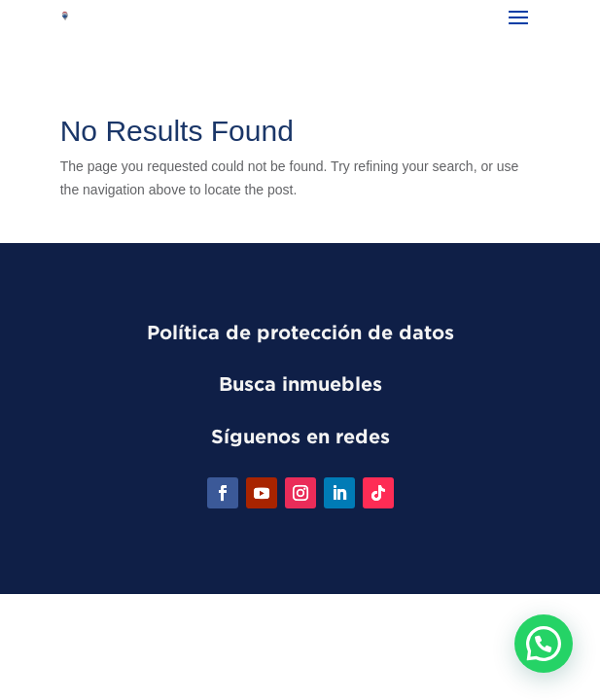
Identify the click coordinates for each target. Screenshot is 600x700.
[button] (544, 644)
